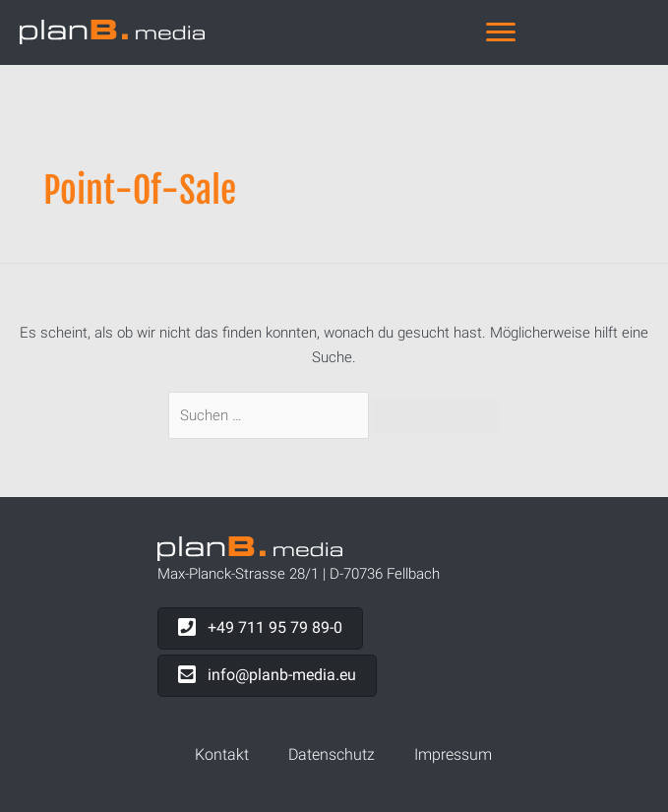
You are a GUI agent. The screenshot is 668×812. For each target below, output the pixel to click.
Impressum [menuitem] (453, 754)
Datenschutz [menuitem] (332, 754)
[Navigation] (501, 32)
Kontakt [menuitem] (222, 754)
